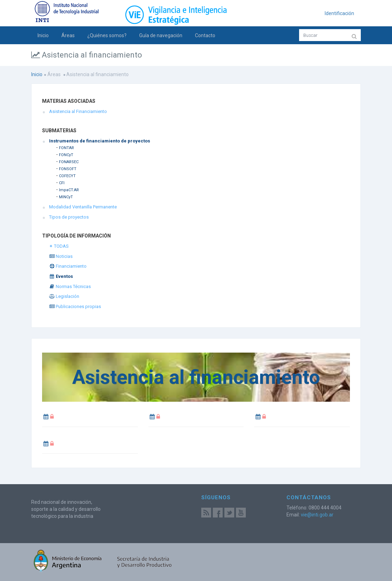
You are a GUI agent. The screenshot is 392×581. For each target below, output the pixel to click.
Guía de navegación (161, 35)
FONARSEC (69, 162)
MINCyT (66, 197)
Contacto (205, 35)
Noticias (61, 256)
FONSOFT (68, 169)
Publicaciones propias (75, 306)
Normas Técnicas (70, 286)
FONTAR (66, 148)
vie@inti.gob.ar (317, 515)
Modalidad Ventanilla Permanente (83, 207)
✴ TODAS (59, 246)
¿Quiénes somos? (107, 35)
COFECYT (67, 176)
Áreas (68, 35)
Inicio (43, 35)
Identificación (339, 13)
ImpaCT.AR (69, 190)
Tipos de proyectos (69, 217)
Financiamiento (68, 266)
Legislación (64, 296)
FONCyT (66, 155)
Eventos (61, 276)
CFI (62, 183)
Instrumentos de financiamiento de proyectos (100, 141)
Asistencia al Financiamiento (78, 111)
